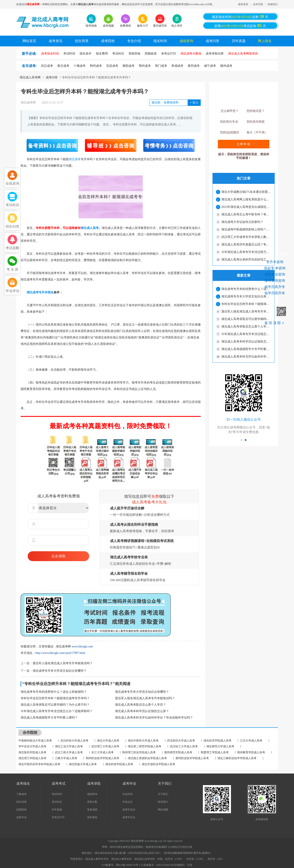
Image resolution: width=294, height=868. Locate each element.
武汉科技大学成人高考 (74, 741)
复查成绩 (92, 810)
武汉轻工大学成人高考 (184, 746)
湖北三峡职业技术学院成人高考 (237, 758)
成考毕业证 (129, 810)
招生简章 (82, 41)
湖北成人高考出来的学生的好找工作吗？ (246, 260)
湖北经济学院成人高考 (217, 741)
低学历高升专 (275, 287)
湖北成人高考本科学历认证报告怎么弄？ (142, 711)
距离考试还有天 (240, 26)
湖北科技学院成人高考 (119, 764)
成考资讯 (56, 41)
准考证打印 (58, 817)
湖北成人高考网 (30, 77)
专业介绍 (134, 41)
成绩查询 (186, 41)
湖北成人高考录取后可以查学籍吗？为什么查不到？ (55, 705)
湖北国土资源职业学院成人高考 (147, 758)
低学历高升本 (275, 293)
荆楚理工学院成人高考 (215, 752)
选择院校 (21, 810)
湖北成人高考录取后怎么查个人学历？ (140, 705)
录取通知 (92, 817)
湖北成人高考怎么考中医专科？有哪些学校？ (246, 214)
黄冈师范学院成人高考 (178, 752)
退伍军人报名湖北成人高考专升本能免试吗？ (63, 663)
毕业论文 (128, 802)
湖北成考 (75, 159)
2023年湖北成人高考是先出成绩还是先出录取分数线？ (246, 207)
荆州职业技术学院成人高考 (103, 758)
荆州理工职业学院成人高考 (139, 752)
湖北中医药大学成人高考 (143, 741)
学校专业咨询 (275, 274)
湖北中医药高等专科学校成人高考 (39, 764)
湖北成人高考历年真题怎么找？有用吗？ (246, 244)
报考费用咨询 (275, 281)
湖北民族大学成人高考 (83, 764)
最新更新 (243, 4)
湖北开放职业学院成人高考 (158, 764)
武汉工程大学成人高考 (69, 752)
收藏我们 (273, 4)
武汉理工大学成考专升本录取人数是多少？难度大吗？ (246, 237)
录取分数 (92, 802)
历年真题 (239, 41)
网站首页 (29, 41)
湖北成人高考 (90, 228)
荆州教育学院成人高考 (251, 752)
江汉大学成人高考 (251, 741)
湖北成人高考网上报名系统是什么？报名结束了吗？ (246, 199)
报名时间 (160, 41)
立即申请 (244, 144)
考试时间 (57, 794)
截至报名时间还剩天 (240, 17)
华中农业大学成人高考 (32, 746)
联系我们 (163, 802)
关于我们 (163, 794)
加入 (194, 103)
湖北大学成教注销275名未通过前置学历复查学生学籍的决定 (246, 192)
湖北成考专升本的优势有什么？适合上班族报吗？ (54, 692)
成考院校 (108, 41)
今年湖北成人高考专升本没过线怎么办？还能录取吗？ (57, 711)
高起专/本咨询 (275, 268)
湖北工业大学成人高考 (69, 746)
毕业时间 (128, 794)
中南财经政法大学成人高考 (35, 741)
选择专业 (21, 817)
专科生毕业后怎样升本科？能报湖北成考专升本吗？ (55, 698)
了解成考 (21, 794)
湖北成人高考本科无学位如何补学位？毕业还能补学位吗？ (154, 718)
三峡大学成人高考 (66, 758)
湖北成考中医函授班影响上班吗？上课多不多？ (246, 229)
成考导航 (258, 4)
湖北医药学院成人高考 (32, 752)
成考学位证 (129, 817)
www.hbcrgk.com (82, 646)
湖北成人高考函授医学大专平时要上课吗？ (49, 718)
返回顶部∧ (275, 323)
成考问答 (213, 41)
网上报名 (265, 41)
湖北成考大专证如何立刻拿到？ (242, 222)
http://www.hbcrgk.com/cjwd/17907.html (60, 653)
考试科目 (57, 802)
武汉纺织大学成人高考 (181, 741)
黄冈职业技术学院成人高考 (192, 758)
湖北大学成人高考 (108, 741)
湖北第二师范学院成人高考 (145, 746)
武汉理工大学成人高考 (105, 746)
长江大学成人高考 (103, 752)
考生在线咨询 (275, 254)
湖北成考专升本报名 (40, 292)
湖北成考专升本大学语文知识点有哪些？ (60, 671)
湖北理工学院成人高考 (32, 758)
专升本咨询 (275, 262)
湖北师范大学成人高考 (220, 746)
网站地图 (163, 810)
